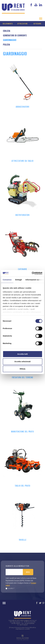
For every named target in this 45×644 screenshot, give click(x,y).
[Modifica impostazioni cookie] (26, 628)
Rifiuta (22, 369)
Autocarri (37, 24)
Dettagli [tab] (18, 280)
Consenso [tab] (7, 280)
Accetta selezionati (22, 361)
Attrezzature (22, 24)
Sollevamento (8, 24)
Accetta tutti (22, 354)
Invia (28, 572)
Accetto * (10, 588)
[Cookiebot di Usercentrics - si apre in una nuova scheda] (32, 273)
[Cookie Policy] (24, 627)
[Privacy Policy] (14, 627)
